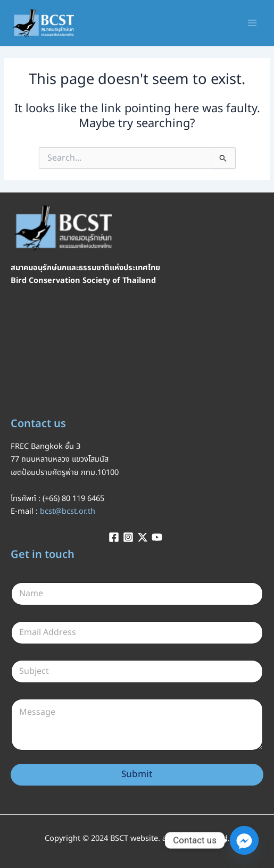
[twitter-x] (144, 537)
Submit (137, 774)
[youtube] (159, 537)
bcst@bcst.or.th (68, 512)
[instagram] (130, 537)
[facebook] (115, 537)
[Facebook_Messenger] (244, 840)
